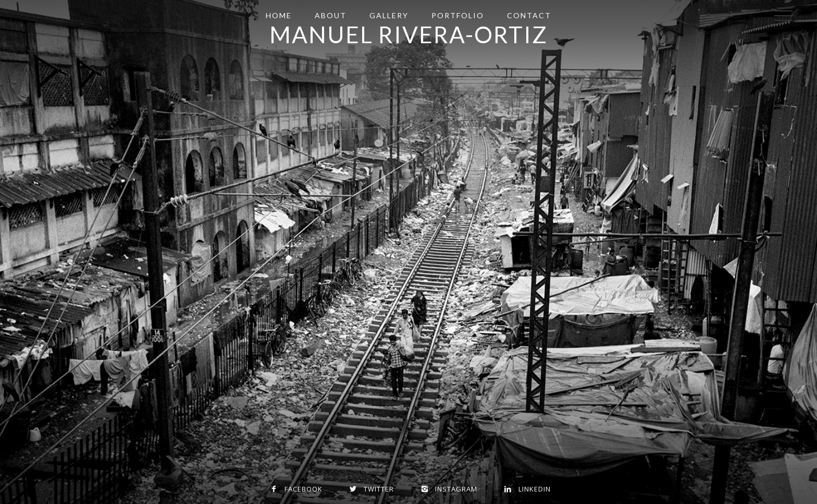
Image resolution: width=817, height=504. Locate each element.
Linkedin (525, 489)
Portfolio (458, 15)
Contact (529, 15)
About (331, 15)
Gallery (389, 15)
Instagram (447, 489)
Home (279, 15)
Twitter (370, 489)
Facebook (294, 489)
